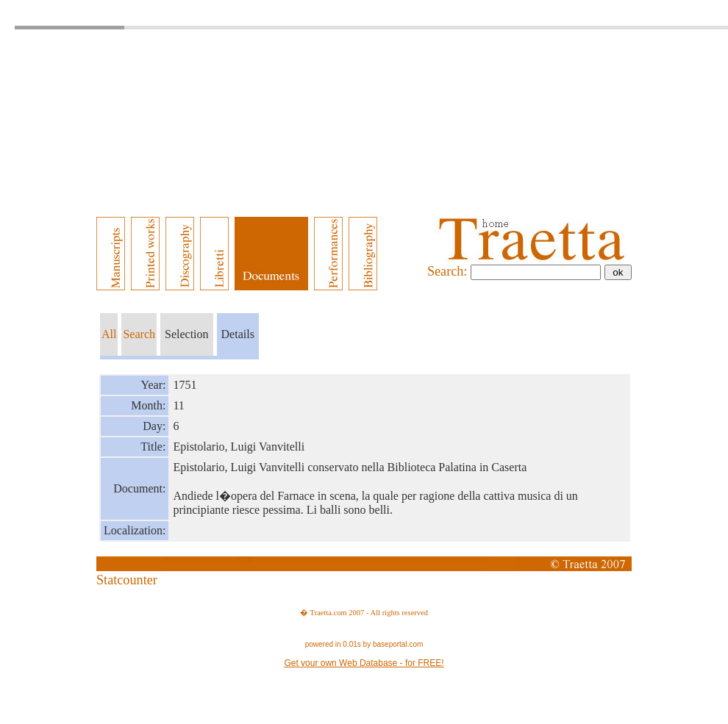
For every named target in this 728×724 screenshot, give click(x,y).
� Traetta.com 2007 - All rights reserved (364, 613)
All (109, 334)
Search (139, 334)
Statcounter (127, 580)
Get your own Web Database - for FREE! (364, 663)
